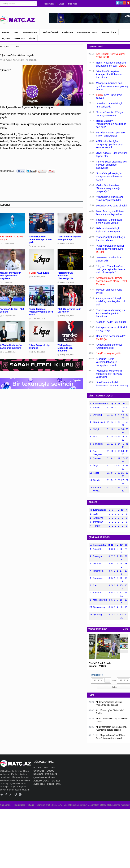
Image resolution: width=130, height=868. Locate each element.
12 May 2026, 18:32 (10, 352)
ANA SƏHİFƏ (5, 47)
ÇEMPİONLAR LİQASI (87, 32)
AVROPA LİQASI (109, 32)
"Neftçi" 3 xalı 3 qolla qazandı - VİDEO (100, 665)
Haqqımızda (49, 4)
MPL (17, 32)
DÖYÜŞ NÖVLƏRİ (50, 32)
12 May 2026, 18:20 (38, 352)
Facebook (121, 3)
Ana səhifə (5, 805)
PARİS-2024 (68, 32)
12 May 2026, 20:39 (38, 277)
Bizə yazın (73, 4)
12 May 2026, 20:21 (67, 282)
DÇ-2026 (6, 38)
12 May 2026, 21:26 (10, 282)
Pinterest (128, 3)
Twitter (117, 3)
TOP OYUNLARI (30, 32)
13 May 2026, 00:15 (10, 243)
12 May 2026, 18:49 (67, 316)
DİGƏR (32, 38)
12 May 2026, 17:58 (67, 355)
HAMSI (125, 629)
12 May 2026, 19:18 (38, 319)
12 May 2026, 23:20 (38, 246)
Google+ (125, 3)
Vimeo (16, 795)
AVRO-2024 (19, 38)
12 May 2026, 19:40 (10, 316)
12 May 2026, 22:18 (67, 243)
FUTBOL (6, 32)
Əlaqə (61, 4)
